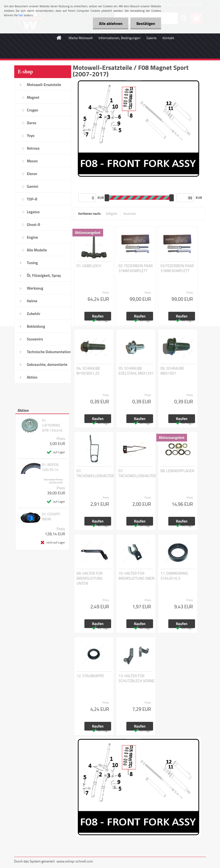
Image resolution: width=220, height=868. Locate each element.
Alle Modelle (37, 250)
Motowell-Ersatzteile (44, 85)
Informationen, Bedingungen (119, 38)
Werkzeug (35, 288)
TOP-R (32, 199)
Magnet (33, 97)
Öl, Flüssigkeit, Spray (44, 275)
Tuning (32, 263)
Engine (32, 237)
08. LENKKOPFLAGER (177, 471)
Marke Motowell (81, 38)
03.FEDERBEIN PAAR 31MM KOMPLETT (177, 268)
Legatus (33, 212)
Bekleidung (36, 326)
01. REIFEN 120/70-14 (50, 467)
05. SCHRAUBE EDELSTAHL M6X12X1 (136, 371)
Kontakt (168, 38)
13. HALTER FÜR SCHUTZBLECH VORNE (137, 678)
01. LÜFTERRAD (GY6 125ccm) (52, 425)
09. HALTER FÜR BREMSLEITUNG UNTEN (90, 578)
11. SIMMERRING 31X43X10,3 (174, 576)
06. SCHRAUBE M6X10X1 (172, 371)
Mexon (32, 161)
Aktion (32, 377)
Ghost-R (34, 225)
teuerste (130, 213)
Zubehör (34, 314)
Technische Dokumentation (49, 352)
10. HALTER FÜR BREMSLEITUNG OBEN (137, 576)
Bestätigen (145, 23)
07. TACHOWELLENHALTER (95, 473)
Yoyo (31, 136)
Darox (32, 123)
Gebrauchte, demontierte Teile (47, 366)
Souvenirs (35, 339)
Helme (32, 301)
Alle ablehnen (110, 23)
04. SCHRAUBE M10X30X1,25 (89, 371)
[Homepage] (59, 38)
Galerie (151, 38)
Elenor (32, 174)
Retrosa (33, 148)
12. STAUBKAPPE (90, 676)
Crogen (33, 110)
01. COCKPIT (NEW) (51, 517)
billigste (112, 213)
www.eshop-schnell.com (75, 861)
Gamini (33, 186)
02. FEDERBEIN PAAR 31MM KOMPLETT (136, 268)
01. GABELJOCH (89, 266)
